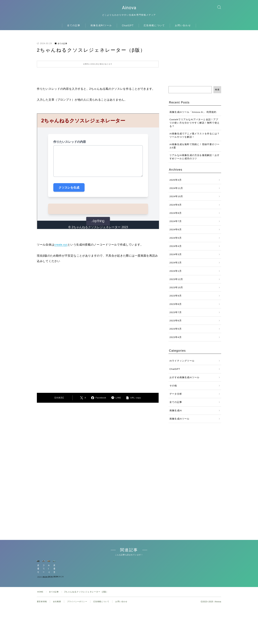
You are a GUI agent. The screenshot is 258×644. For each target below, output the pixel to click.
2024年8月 (176, 216)
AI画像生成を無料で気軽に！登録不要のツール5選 (194, 149)
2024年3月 (176, 257)
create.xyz (61, 248)
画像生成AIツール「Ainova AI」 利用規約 (193, 115)
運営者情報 (42, 627)
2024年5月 (176, 241)
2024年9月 (176, 208)
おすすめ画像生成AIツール (184, 380)
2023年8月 (176, 307)
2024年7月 (176, 224)
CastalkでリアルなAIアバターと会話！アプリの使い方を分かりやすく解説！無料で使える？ (194, 126)
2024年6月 (176, 232)
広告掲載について (154, 28)
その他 (173, 389)
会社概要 (58, 627)
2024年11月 (176, 191)
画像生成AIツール (101, 28)
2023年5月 (176, 332)
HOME (41, 617)
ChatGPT (128, 28)
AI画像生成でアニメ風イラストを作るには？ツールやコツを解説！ (194, 138)
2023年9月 (176, 299)
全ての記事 (74, 28)
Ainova (129, 9)
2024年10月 (176, 199)
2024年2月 (176, 266)
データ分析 (176, 397)
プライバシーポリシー (79, 627)
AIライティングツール (182, 364)
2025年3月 (176, 183)
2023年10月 (176, 290)
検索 (217, 92)
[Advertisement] (71, 339)
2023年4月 (176, 340)
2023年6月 (176, 324)
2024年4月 (176, 249)
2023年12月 (176, 282)
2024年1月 (176, 274)
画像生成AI (176, 413)
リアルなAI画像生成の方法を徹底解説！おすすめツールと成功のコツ (194, 160)
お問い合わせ (183, 28)
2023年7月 (176, 315)
